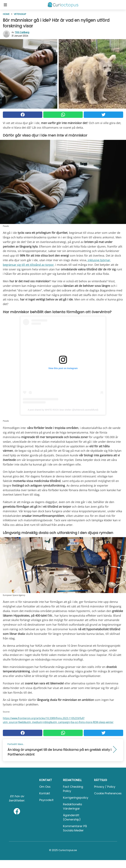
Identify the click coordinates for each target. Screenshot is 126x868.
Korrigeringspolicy (76, 798)
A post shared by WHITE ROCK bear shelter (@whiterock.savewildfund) (63, 410)
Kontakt (45, 793)
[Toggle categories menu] (5, 5)
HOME (6, 14)
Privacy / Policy (105, 787)
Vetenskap (20, 14)
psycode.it (46, 800)
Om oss (45, 787)
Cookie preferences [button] (108, 793)
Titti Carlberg (22, 32)
